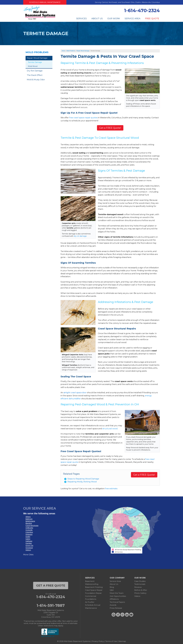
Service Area (133, 19)
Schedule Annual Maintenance (45, 2)
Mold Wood (33, 66)
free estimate (111, 489)
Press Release (116, 608)
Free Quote (152, 19)
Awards (113, 605)
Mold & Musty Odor (36, 80)
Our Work (114, 19)
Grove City (29, 546)
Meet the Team (117, 593)
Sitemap (122, 641)
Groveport (29, 548)
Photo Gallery (140, 593)
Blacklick (29, 523)
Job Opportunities (118, 596)
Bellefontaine (30, 521)
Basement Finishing (94, 587)
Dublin (28, 537)
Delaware (29, 534)
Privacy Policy (98, 641)
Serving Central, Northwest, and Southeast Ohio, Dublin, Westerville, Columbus (127, 2)
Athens (28, 517)
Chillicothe (29, 528)
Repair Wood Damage (37, 58)
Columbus (29, 532)
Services (81, 19)
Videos (137, 596)
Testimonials (140, 584)
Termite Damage (35, 62)
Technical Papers (117, 602)
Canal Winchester (32, 526)
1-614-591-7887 (51, 606)
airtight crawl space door (75, 393)
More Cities (28, 555)
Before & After (141, 590)
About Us (97, 19)
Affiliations (114, 599)
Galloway (29, 541)
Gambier (29, 543)
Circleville (29, 530)
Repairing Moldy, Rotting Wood (82, 482)
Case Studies (140, 581)
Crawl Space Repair (94, 590)
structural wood (110, 429)
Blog (112, 587)
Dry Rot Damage (35, 71)
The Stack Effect (35, 75)
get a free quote (51, 586)
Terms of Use (111, 641)
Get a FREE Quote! (110, 128)
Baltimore (29, 519)
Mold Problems (37, 52)
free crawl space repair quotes (83, 118)
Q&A (112, 590)
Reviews (138, 587)
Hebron (28, 550)
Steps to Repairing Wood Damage (83, 479)
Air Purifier (90, 602)
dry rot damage (80, 236)
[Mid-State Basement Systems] (39, 19)
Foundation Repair (93, 593)
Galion (28, 539)
